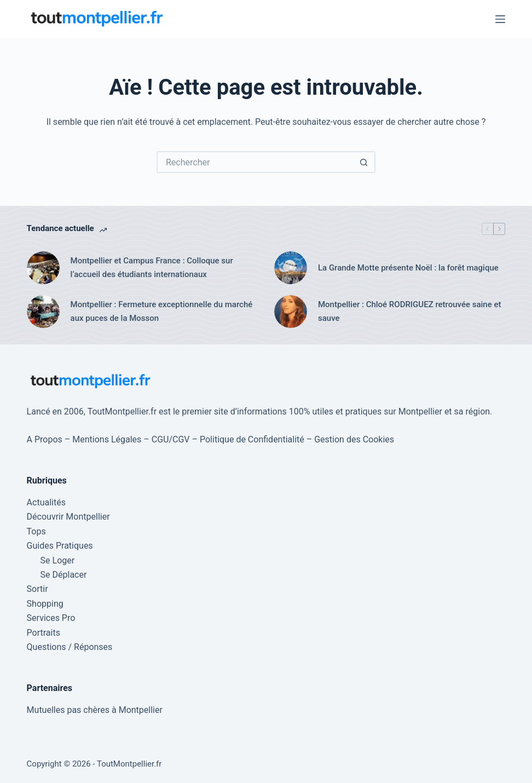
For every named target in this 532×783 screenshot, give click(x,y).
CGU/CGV (171, 439)
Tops (36, 531)
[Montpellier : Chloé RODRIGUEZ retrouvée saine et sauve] (291, 312)
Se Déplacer (64, 575)
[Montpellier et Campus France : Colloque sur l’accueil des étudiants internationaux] (43, 268)
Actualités (46, 502)
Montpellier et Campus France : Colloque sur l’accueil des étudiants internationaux (152, 267)
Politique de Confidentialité (252, 439)
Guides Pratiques (60, 546)
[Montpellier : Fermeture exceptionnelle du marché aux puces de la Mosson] (43, 312)
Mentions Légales (107, 439)
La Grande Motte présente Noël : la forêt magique (408, 268)
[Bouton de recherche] (365, 162)
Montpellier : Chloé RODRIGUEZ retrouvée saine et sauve (410, 311)
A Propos (45, 439)
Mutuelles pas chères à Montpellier (95, 710)
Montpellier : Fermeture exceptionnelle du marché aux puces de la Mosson (162, 311)
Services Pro (51, 618)
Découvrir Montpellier (68, 517)
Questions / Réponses (70, 647)
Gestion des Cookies (354, 439)
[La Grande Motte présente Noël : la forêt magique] (291, 268)
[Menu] (500, 19)
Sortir (37, 589)
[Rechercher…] (255, 162)
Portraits (44, 633)
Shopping (45, 604)
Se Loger (58, 560)
